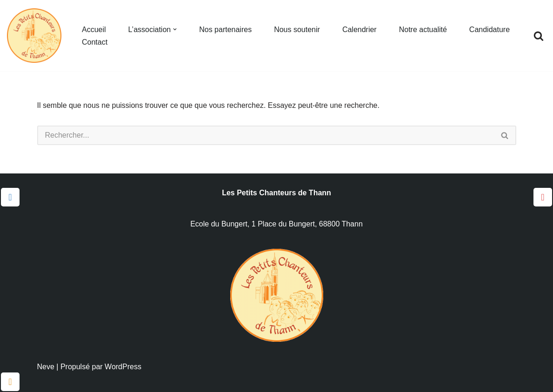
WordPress (123, 367)
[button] (175, 29)
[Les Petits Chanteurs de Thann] (37, 36)
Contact (95, 42)
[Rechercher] (539, 36)
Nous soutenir (297, 30)
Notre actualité (423, 30)
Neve (46, 367)
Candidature (490, 30)
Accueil (94, 30)
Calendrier (360, 30)
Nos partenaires (225, 30)
